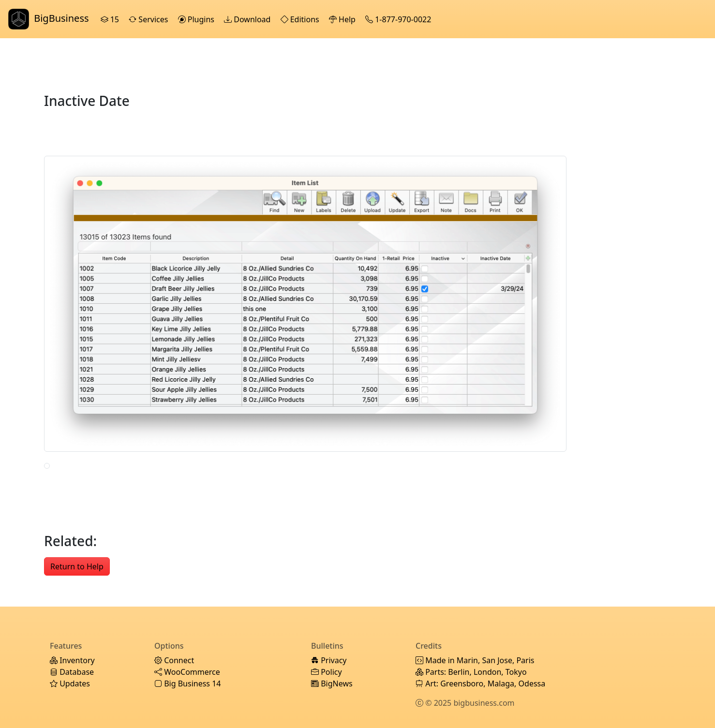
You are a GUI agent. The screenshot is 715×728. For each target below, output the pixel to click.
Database (72, 672)
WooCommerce (187, 672)
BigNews (332, 683)
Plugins (197, 19)
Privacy (329, 660)
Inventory (72, 660)
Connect (174, 660)
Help (343, 19)
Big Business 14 (187, 683)
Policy (327, 672)
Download (248, 19)
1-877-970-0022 (399, 19)
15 (111, 19)
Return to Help (77, 566)
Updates (70, 683)
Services (149, 19)
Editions (301, 19)
